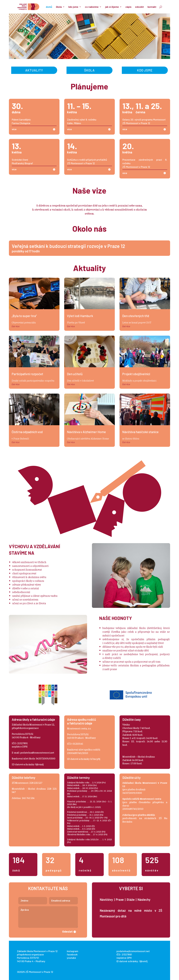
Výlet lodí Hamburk (80, 316)
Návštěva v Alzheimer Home (86, 432)
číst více (16, 326)
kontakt (152, 7)
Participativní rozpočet (27, 374)
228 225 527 (36, 783)
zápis (128, 7)
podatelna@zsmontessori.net (37, 752)
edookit (139, 7)
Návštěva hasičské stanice (140, 432)
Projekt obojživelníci (136, 374)
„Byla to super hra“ (24, 316)
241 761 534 (28, 798)
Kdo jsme (145, 70)
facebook (72, 954)
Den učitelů (75, 374)
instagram (72, 951)
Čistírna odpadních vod (27, 432)
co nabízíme (92, 7)
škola (59, 7)
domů (49, 7)
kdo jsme (73, 7)
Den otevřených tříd (136, 316)
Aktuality (34, 70)
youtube (71, 958)
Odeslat (67, 932)
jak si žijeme (112, 7)
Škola (90, 70)
